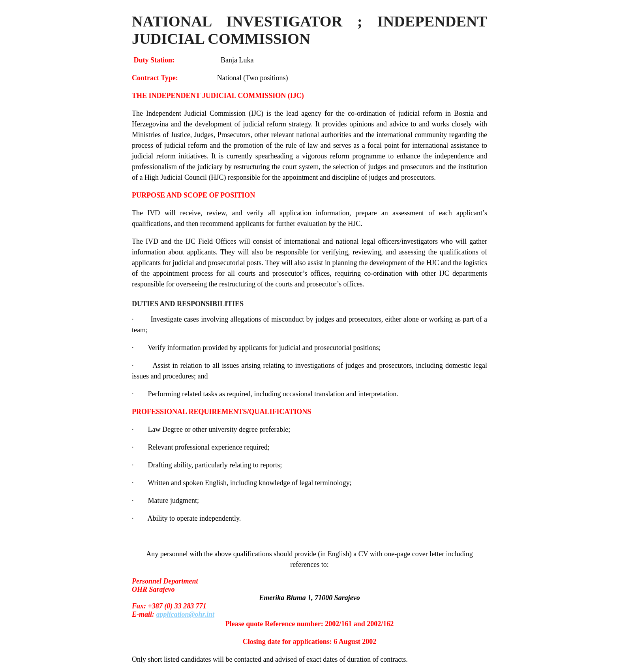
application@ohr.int (186, 614)
